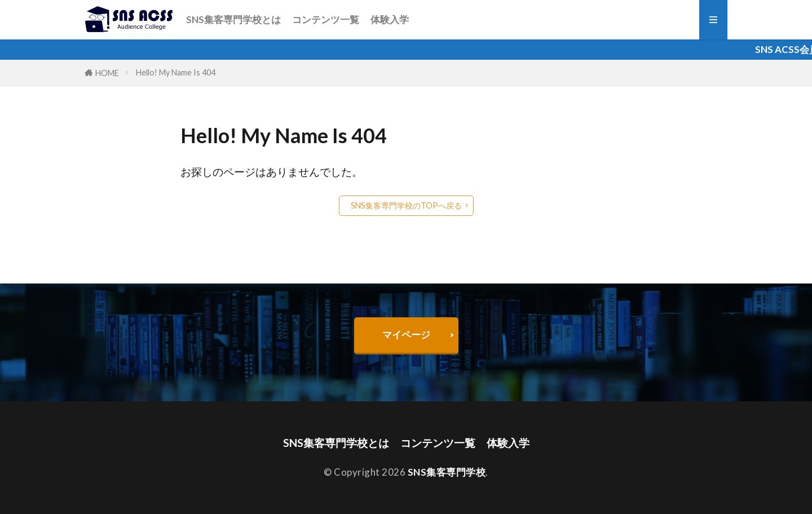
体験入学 (390, 19)
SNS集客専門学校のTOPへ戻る (406, 205)
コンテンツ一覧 (326, 19)
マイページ (406, 334)
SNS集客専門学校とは (233, 19)
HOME (107, 73)
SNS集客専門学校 (447, 472)
